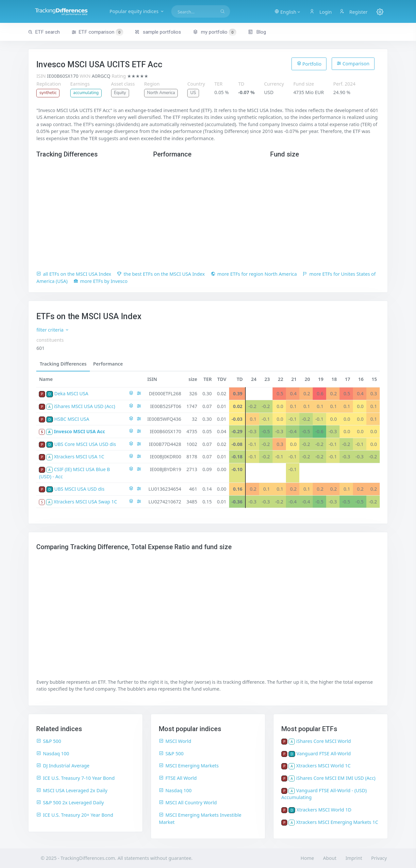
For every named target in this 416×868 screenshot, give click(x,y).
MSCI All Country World (188, 802)
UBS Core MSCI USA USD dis (85, 444)
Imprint (354, 858)
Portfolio (309, 64)
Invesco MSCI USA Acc (80, 431)
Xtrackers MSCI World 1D (324, 810)
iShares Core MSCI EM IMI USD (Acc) (336, 778)
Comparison (353, 64)
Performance (108, 364)
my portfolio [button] (215, 32)
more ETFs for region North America (254, 274)
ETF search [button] (44, 32)
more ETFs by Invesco (100, 281)
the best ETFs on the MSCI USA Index (161, 274)
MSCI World (175, 741)
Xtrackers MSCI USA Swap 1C (85, 502)
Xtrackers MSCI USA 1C (79, 457)
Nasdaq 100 (53, 753)
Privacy (379, 858)
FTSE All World (178, 778)
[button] (288, 11)
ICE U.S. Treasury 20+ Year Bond (75, 815)
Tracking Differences (63, 364)
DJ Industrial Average (63, 766)
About (330, 858)
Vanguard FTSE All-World (324, 753)
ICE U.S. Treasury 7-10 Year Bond (75, 778)
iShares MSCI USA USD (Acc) (84, 406)
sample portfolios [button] (158, 32)
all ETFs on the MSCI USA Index (74, 274)
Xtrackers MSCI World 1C (323, 766)
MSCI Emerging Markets (189, 766)
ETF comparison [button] (97, 32)
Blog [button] (257, 32)
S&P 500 (49, 741)
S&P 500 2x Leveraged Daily (70, 802)
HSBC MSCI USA (72, 419)
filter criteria (53, 330)
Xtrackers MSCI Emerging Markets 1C (337, 822)
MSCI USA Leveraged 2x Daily (72, 790)
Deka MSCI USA (71, 393)
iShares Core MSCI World (323, 741)
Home (307, 858)
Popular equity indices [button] (137, 11)
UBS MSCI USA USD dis (79, 489)
